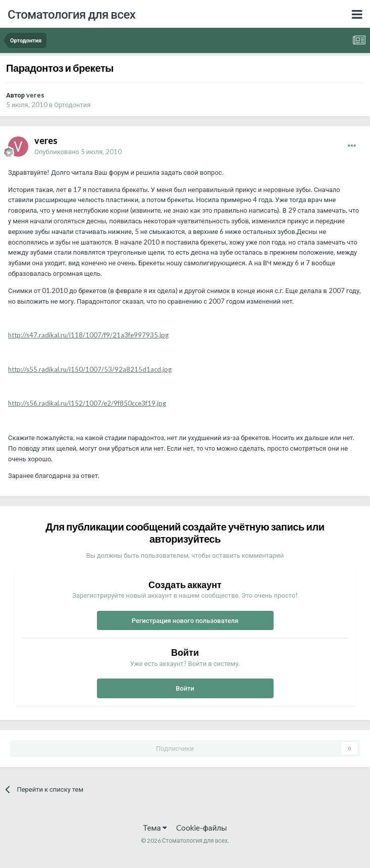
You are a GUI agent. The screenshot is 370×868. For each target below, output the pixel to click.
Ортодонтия (72, 105)
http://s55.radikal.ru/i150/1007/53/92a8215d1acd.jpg (90, 369)
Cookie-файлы (202, 828)
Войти (185, 688)
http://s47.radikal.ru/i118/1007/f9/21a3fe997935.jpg (88, 335)
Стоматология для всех (71, 14)
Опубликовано (78, 152)
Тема (155, 828)
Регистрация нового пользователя (185, 620)
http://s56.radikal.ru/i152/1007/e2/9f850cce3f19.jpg (87, 403)
